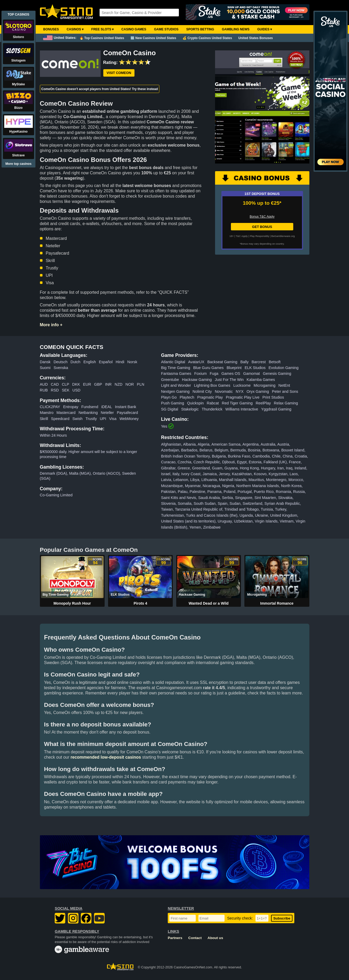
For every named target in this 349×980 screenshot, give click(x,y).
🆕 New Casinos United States (153, 38)
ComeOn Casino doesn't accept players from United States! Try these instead (99, 89)
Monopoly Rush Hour (72, 603)
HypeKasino (18, 132)
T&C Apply (242, 236)
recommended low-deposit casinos (106, 757)
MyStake (18, 84)
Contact (195, 938)
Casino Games (134, 29)
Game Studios (166, 29)
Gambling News (236, 29)
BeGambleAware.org (283, 236)
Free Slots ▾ (103, 29)
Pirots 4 (140, 603)
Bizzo (18, 108)
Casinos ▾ (75, 29)
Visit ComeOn (119, 73)
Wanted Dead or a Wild (209, 603)
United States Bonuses (256, 38)
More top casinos (18, 164)
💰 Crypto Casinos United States (207, 38)
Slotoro (18, 37)
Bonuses (51, 29)
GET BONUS (262, 227)
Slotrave (18, 155)
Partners (175, 938)
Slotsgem (18, 60)
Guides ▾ (265, 29)
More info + (51, 325)
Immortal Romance (277, 603)
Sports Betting (200, 29)
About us (215, 938)
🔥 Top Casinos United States (102, 38)
